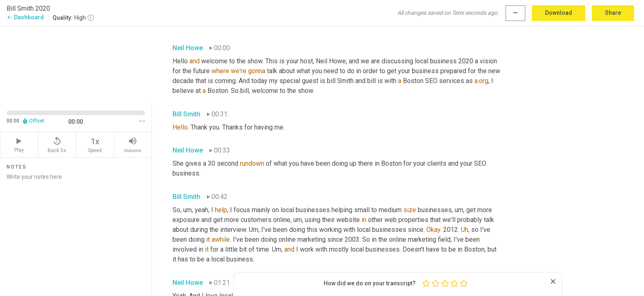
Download (559, 13)
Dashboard (25, 17)
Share (613, 13)
